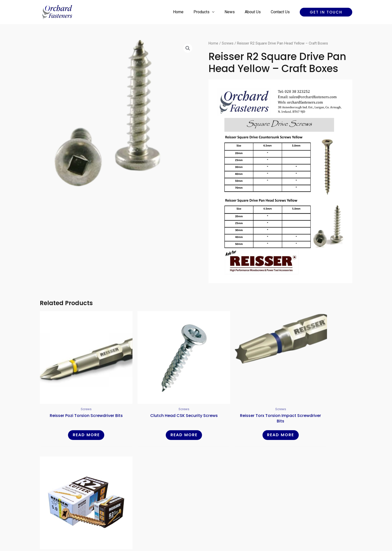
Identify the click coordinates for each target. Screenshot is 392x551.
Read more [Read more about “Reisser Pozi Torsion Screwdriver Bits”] (77, 417)
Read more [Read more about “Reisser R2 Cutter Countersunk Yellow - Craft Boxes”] (315, 417)
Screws (228, 43)
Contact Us (281, 12)
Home (187, 12)
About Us (256, 12)
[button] (326, 12)
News (235, 12)
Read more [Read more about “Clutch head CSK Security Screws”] (156, 417)
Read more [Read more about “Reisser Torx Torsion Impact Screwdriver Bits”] (236, 417)
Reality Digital (240, 530)
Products (208, 12)
